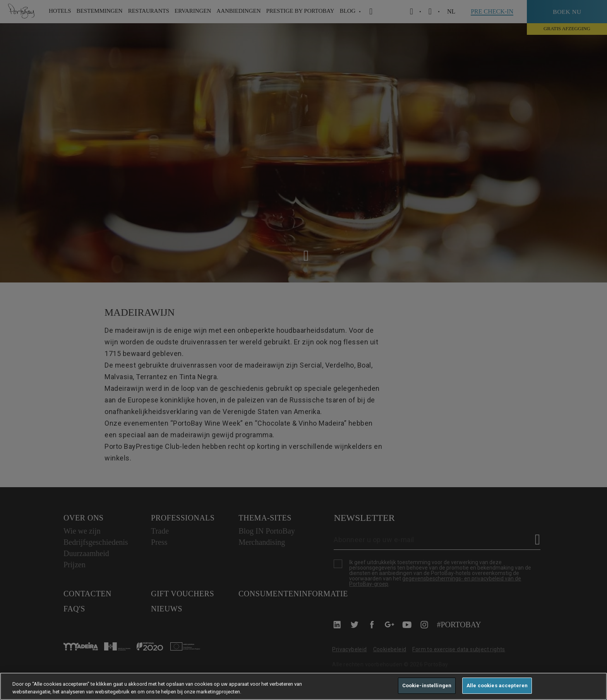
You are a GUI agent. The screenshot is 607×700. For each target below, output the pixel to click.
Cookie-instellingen (427, 685)
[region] (303, 686)
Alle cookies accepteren (497, 685)
